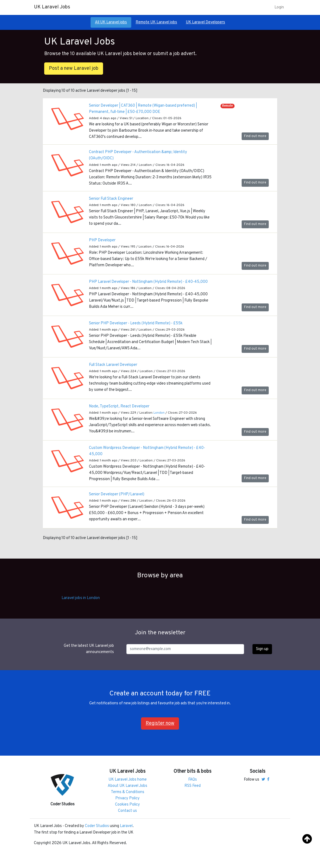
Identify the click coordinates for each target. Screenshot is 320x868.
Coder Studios (97, 826)
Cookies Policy (127, 805)
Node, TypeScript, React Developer (119, 406)
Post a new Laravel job (74, 69)
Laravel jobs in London (81, 598)
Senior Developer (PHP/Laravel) (117, 494)
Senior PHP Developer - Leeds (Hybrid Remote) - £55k (136, 323)
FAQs (193, 780)
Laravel (126, 826)
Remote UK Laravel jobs (156, 22)
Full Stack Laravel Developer (113, 365)
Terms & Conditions (128, 792)
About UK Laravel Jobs (127, 786)
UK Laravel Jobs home (128, 780)
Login (279, 7)
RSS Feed (193, 786)
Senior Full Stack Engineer (111, 199)
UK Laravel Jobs (52, 7)
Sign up (262, 649)
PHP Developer (102, 240)
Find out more (255, 136)
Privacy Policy (127, 798)
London (159, 413)
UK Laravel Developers (205, 22)
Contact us (127, 811)
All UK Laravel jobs (111, 22)
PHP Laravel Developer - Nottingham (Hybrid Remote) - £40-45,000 (148, 282)
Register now (160, 723)
